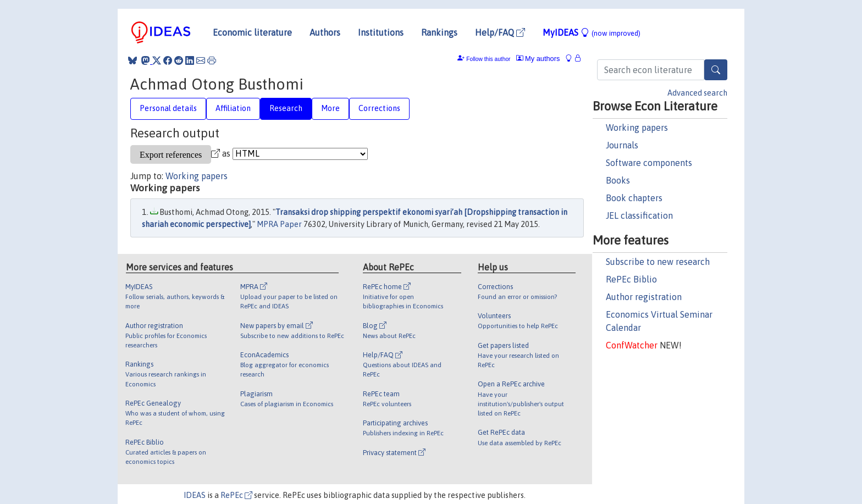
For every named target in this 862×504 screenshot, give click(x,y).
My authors (538, 59)
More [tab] (330, 108)
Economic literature (252, 32)
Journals (622, 145)
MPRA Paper (279, 224)
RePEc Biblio (631, 279)
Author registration (644, 297)
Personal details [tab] (168, 108)
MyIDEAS (592, 32)
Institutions (381, 32)
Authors (325, 32)
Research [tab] (286, 108)
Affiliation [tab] (233, 108)
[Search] (716, 70)
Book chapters (634, 198)
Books (618, 180)
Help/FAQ (500, 32)
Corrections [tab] (379, 108)
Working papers (637, 128)
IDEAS (195, 495)
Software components (649, 163)
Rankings (439, 32)
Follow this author (488, 59)
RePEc (236, 495)
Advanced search (697, 93)
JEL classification (639, 215)
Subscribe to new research (658, 262)
